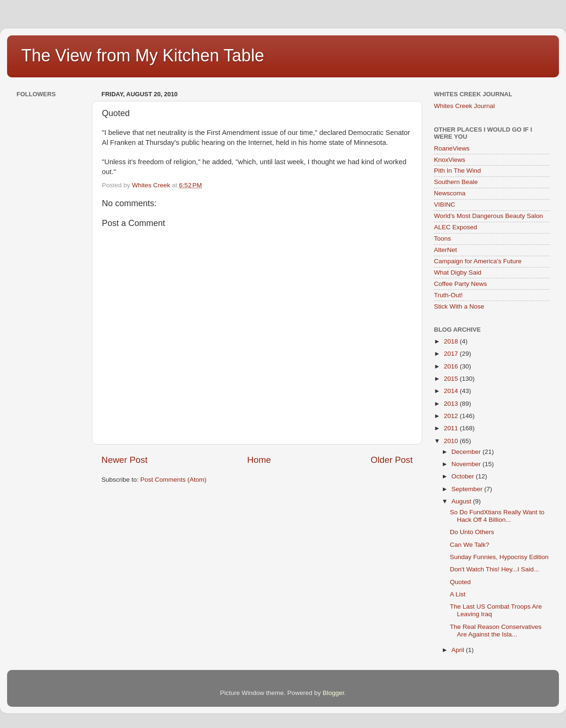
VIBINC (445, 205)
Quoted (460, 582)
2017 (452, 354)
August (462, 501)
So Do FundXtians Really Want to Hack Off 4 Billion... (497, 516)
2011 (452, 428)
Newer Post (125, 460)
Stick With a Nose (459, 306)
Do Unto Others (472, 532)
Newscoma (450, 193)
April (459, 650)
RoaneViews (452, 148)
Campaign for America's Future (478, 261)
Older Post (392, 460)
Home (259, 460)
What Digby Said (458, 272)
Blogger (333, 693)
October (464, 476)
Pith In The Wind (458, 171)
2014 (452, 391)
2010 (452, 441)
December (467, 452)
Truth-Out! (448, 295)
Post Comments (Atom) (174, 480)
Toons (442, 238)
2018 (452, 341)
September (468, 489)
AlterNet (445, 250)
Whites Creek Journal (464, 106)
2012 (452, 416)
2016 (452, 366)
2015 (452, 379)
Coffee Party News (460, 284)
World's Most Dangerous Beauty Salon (488, 216)
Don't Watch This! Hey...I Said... (495, 569)
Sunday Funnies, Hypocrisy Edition (499, 557)
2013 (452, 404)
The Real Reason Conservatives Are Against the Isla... (496, 631)
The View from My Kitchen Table (143, 55)
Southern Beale (456, 182)
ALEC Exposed (456, 227)
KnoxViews (450, 160)
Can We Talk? (470, 545)
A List (458, 594)
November (467, 464)
